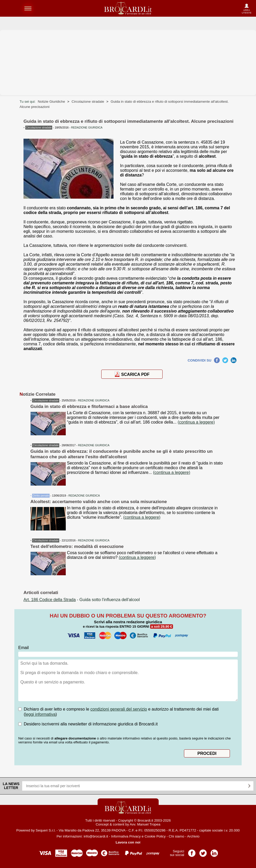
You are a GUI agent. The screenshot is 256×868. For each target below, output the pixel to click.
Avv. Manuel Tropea (145, 824)
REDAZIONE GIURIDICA (94, 400)
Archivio (193, 836)
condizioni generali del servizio (119, 709)
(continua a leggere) (196, 422)
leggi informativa (40, 714)
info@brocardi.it (96, 836)
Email (23, 648)
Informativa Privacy (126, 836)
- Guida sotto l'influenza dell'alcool (82, 600)
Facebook (217, 360)
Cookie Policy (155, 836)
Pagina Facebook (192, 851)
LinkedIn (234, 360)
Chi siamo (177, 836)
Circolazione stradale (88, 102)
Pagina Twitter (203, 851)
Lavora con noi (128, 842)
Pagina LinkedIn (214, 851)
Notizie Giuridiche (51, 102)
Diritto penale (41, 496)
